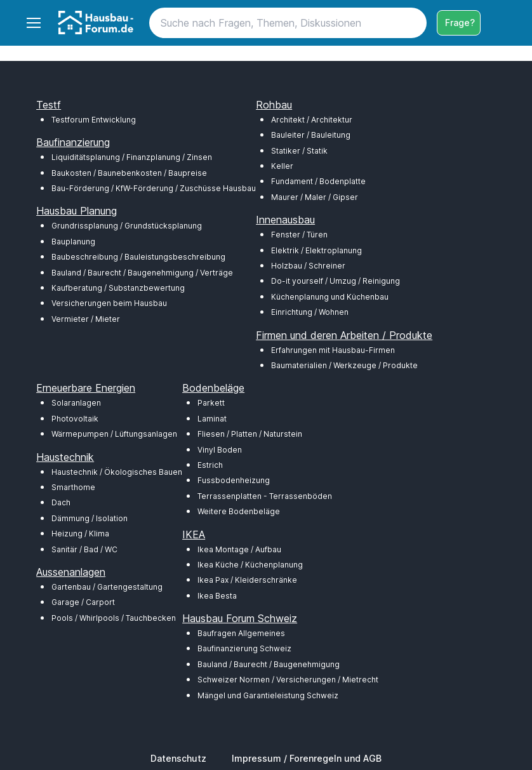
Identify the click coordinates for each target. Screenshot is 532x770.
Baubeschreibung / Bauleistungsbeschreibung (138, 257)
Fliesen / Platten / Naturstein (250, 434)
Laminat (212, 419)
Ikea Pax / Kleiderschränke (247, 580)
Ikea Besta (217, 596)
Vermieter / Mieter (86, 319)
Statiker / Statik (299, 151)
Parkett (211, 403)
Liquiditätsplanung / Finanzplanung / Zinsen (132, 157)
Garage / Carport (83, 602)
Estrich (210, 465)
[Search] (288, 23)
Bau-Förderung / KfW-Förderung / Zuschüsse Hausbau (154, 188)
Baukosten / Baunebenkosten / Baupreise (129, 173)
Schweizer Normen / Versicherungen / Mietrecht (288, 680)
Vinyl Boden (220, 450)
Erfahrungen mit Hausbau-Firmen (333, 350)
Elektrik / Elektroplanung (316, 250)
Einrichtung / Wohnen (310, 312)
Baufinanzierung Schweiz (244, 648)
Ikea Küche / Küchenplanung (250, 565)
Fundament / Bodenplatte (318, 181)
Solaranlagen (76, 403)
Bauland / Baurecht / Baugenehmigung (269, 664)
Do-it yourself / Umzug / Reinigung (336, 281)
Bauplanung (73, 242)
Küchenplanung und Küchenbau (330, 297)
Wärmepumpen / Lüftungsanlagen (114, 434)
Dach (61, 502)
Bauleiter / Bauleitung (311, 135)
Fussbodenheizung (234, 480)
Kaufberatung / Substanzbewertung (118, 288)
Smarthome (73, 487)
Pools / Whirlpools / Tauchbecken (114, 618)
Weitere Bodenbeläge (239, 511)
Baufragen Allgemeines (241, 633)
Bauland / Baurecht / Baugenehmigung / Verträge (142, 273)
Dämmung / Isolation (90, 518)
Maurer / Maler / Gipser (315, 197)
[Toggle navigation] (33, 23)
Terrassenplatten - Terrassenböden (265, 496)
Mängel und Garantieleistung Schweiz (268, 695)
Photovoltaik (75, 419)
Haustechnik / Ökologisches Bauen (117, 472)
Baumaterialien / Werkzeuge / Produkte (344, 365)
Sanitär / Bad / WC (84, 549)
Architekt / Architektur (312, 120)
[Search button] (411, 23)
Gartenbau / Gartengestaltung (107, 587)
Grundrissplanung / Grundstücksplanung (127, 226)
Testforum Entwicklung (94, 120)
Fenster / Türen (299, 235)
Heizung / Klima (80, 534)
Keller (282, 166)
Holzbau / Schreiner (308, 266)
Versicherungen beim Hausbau (109, 303)
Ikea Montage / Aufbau (239, 549)
